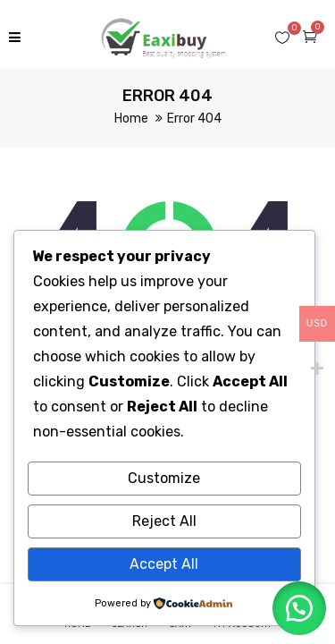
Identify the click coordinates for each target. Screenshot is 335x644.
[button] (299, 608)
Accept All (164, 564)
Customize (164, 478)
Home (131, 119)
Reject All (164, 521)
